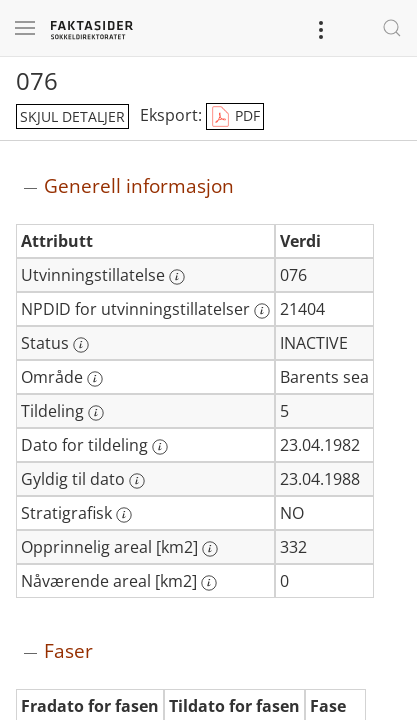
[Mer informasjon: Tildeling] (96, 413)
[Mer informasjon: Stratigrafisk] (124, 515)
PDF (235, 117)
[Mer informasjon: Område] (95, 379)
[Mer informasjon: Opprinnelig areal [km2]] (210, 549)
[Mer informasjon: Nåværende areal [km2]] (209, 583)
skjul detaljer (72, 116)
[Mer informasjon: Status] (81, 345)
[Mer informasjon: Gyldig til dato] (137, 481)
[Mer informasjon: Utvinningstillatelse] (177, 277)
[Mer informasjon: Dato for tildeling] (160, 447)
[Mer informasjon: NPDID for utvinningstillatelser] (262, 311)
